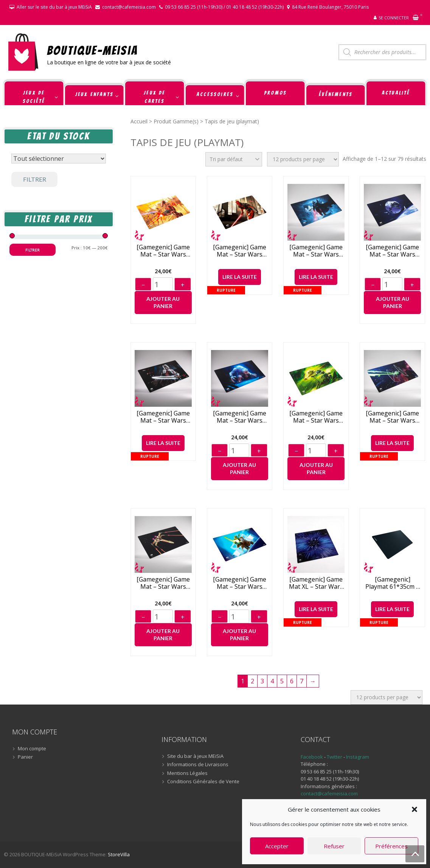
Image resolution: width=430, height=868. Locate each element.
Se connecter (394, 18)
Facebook (312, 757)
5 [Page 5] (282, 681)
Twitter (335, 757)
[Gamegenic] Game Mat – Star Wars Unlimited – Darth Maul (240, 251)
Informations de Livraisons (198, 765)
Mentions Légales (187, 773)
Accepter (277, 846)
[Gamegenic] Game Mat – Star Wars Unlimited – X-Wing (163, 583)
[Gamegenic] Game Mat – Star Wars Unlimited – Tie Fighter (392, 417)
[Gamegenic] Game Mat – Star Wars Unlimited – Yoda (240, 583)
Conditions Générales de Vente (203, 782)
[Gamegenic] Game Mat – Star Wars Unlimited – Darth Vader (316, 251)
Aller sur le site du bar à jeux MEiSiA (54, 7)
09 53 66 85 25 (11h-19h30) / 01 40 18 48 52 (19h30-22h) (224, 7)
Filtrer (35, 179)
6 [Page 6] (292, 681)
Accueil (139, 121)
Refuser (334, 846)
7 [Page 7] (302, 681)
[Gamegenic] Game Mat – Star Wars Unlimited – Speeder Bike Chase (316, 417)
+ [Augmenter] (183, 285)
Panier (25, 757)
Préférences (391, 846)
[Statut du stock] (59, 159)
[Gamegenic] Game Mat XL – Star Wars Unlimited (316, 583)
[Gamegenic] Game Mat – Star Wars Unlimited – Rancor (239, 417)
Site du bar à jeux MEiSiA (195, 756)
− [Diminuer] (143, 285)
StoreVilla (119, 854)
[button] (414, 809)
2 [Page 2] (252, 681)
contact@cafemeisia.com (129, 7)
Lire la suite (240, 277)
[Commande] (234, 159)
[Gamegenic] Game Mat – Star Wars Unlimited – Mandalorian (163, 417)
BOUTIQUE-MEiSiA (92, 50)
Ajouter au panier (163, 303)
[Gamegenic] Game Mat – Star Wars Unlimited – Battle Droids (163, 251)
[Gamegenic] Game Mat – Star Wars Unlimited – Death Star (392, 251)
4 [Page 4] (272, 681)
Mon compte (32, 749)
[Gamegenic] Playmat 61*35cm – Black (392, 583)
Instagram (358, 757)
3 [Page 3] (262, 681)
